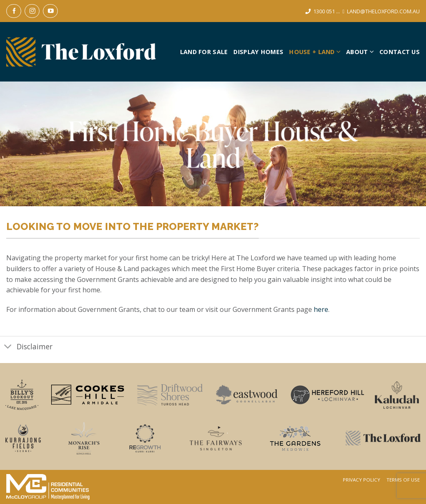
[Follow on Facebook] (14, 11)
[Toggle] (8, 347)
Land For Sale (204, 52)
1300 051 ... (327, 11)
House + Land (315, 52)
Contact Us (400, 52)
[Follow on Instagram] (32, 11)
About (360, 52)
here (321, 309)
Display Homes (258, 52)
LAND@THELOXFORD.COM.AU (383, 11)
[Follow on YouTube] (50, 11)
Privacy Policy (362, 480)
